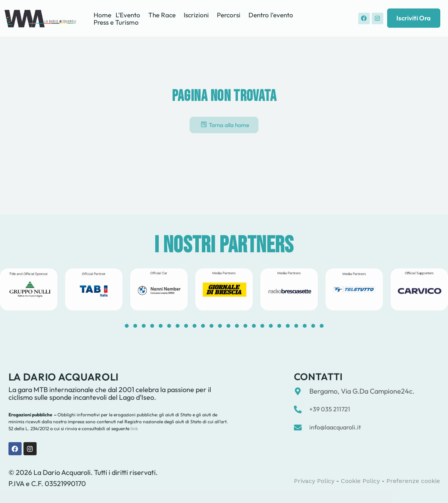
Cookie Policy (360, 481)
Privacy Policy (314, 481)
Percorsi (229, 15)
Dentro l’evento (271, 15)
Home (102, 15)
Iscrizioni (196, 15)
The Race (162, 15)
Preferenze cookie (413, 481)
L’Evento (128, 15)
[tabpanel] (94, 289)
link (134, 428)
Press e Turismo (116, 22)
